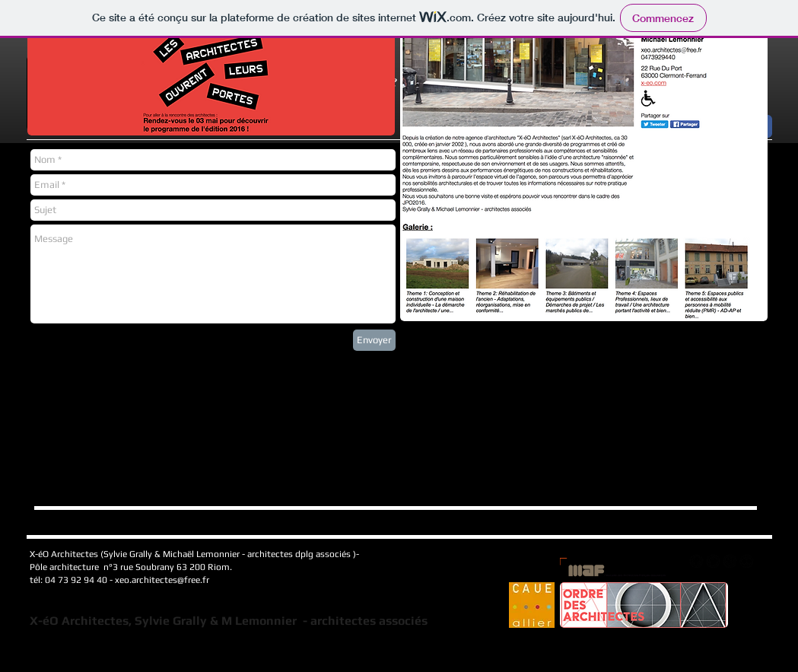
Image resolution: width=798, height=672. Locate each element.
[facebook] (696, 561)
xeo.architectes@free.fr (162, 580)
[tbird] (713, 561)
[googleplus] (730, 561)
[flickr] (747, 561)
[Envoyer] (374, 340)
